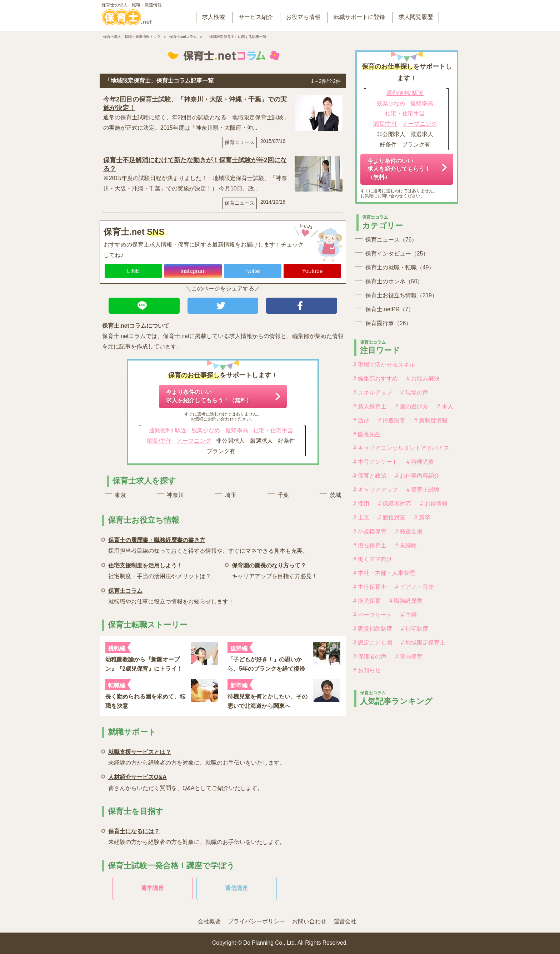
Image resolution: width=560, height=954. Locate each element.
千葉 (283, 495)
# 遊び (361, 420)
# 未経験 (406, 545)
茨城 (335, 495)
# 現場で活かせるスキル (384, 365)
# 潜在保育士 (370, 545)
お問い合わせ (309, 921)
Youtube (312, 271)
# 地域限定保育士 (423, 643)
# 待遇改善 (392, 420)
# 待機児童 (420, 462)
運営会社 (345, 921)
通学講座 (152, 888)
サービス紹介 (256, 17)
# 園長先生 (367, 434)
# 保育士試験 (423, 490)
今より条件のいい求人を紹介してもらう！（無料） (209, 396)
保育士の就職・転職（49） (400, 267)
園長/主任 (159, 441)
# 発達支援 (409, 531)
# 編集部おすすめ (376, 379)
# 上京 (361, 518)
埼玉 (231, 495)
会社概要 (209, 921)
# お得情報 (434, 504)
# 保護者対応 (394, 504)
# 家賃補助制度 (373, 629)
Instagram (193, 271)
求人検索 (214, 17)
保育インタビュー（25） (397, 254)
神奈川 (175, 495)
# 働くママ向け (373, 559)
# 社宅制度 (414, 629)
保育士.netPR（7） (390, 309)
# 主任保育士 (370, 587)
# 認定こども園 (373, 643)
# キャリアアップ (376, 490)
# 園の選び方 (412, 406)
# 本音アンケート (376, 462)
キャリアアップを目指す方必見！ (275, 570)
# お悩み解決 (423, 379)
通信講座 (236, 888)
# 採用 (361, 504)
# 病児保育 (367, 601)
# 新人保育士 (370, 406)
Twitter (253, 271)
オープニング (194, 441)
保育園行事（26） (388, 323)
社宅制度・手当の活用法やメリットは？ (160, 570)
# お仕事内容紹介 (417, 476)
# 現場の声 (414, 392)
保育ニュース (240, 142)
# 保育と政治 (370, 476)
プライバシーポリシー (256, 921)
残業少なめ (206, 430)
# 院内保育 (409, 657)
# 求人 (445, 406)
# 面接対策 (392, 518)
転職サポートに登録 (359, 17)
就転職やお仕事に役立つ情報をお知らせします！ (171, 595)
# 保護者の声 (370, 657)
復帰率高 (237, 430)
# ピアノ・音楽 (414, 587)
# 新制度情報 (431, 420)
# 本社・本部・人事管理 (384, 573)
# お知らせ (367, 670)
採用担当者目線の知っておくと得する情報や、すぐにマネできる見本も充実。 (208, 544)
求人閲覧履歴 (416, 17)
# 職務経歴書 (406, 601)
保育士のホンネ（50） (394, 281)
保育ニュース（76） (391, 240)
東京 (120, 495)
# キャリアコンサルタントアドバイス (401, 448)
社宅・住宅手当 (273, 430)
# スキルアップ (373, 392)
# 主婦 (409, 615)
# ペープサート (373, 615)
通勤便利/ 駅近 (168, 430)
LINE (134, 271)
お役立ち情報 (303, 17)
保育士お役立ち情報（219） (401, 295)
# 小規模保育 (370, 531)
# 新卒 (422, 518)
